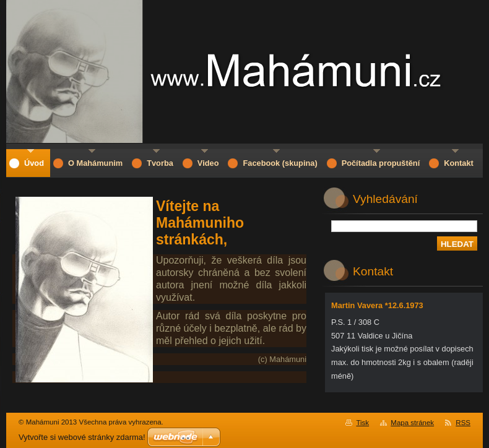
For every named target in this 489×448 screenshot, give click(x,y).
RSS (463, 423)
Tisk (362, 423)
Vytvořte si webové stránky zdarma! (82, 437)
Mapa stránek (412, 423)
